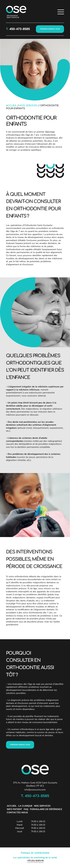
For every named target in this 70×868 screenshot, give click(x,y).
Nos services (29, 106)
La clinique (25, 806)
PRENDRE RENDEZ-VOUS (50, 29)
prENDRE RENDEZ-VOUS (20, 745)
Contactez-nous (17, 813)
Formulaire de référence (46, 809)
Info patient (14, 809)
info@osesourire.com (35, 790)
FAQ (26, 809)
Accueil (11, 106)
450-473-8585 (19, 29)
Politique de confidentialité (35, 853)
